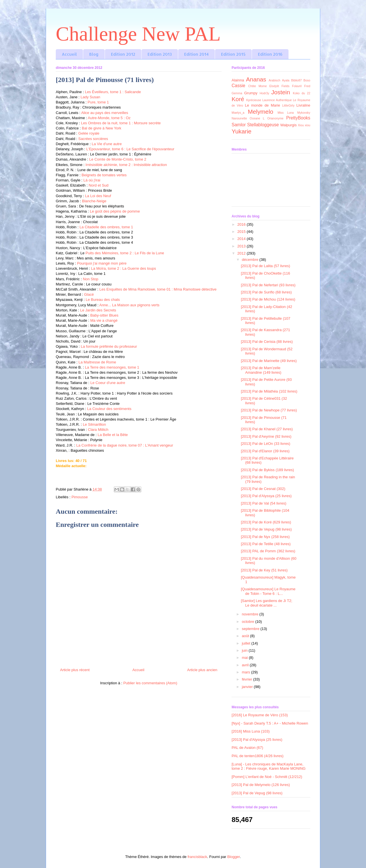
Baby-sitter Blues (104, 315)
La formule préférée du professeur (109, 346)
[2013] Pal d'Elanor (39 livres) (265, 451)
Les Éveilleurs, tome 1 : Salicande (113, 92)
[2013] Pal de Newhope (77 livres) (269, 410)
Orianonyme (276, 118)
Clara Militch (98, 430)
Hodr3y (264, 93)
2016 (242, 224)
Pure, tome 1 (98, 102)
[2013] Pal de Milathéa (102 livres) (269, 391)
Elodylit (274, 86)
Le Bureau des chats (103, 300)
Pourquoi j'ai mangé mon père (102, 263)
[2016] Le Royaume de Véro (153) (260, 715)
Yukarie (241, 131)
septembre (251, 629)
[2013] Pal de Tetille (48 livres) (266, 544)
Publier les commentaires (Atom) (150, 683)
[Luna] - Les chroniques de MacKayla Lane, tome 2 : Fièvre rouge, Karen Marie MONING (269, 766)
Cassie (238, 86)
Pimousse (80, 497)
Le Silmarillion (95, 424)
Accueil (69, 54)
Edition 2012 (123, 54)
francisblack (197, 857)
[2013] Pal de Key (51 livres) (264, 570)
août (246, 636)
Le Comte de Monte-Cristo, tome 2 (118, 159)
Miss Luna (286, 113)
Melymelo (261, 112)
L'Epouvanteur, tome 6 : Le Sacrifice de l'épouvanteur (130, 149)
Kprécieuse (254, 100)
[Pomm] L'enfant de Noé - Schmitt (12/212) (267, 777)
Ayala (286, 80)
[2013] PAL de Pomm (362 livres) (268, 551)
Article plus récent (75, 670)
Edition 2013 (160, 54)
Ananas (256, 79)
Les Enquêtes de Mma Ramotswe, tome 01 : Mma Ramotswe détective (158, 289)
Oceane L (257, 118)
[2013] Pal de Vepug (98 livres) (266, 529)
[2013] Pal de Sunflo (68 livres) (266, 292)
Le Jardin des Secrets (98, 310)
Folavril (297, 86)
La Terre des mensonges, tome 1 (112, 367)
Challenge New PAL (138, 34)
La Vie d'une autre (107, 144)
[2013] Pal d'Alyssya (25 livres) (266, 496)
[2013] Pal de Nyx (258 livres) (265, 537)
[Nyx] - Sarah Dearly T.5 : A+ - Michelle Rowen (270, 723)
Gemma (237, 93)
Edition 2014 (196, 54)
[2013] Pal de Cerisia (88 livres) (267, 342)
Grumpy (251, 93)
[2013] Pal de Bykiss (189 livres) (267, 470)
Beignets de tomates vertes (104, 175)
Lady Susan (90, 97)
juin (245, 650)
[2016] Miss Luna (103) (251, 731)
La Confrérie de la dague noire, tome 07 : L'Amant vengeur (125, 445)
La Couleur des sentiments (109, 409)
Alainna (238, 80)
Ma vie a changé (104, 320)
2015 (242, 232)
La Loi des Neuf (98, 196)
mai (245, 658)
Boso (307, 80)
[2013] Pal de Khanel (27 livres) (267, 429)
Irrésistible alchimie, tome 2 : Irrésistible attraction (126, 165)
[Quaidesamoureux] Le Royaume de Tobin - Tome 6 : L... (268, 591)
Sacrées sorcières (93, 139)
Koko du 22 (302, 93)
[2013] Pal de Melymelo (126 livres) (261, 785)
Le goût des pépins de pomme (115, 211)
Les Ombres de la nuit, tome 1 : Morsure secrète (121, 123)
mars (247, 672)
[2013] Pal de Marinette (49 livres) (269, 361)
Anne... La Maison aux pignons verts (129, 305)
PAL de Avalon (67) (247, 748)
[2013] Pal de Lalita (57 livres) (265, 266)
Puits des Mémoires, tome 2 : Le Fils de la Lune (125, 253)
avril (246, 665)
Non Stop (91, 279)
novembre (251, 614)
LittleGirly (288, 106)
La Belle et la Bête (113, 435)
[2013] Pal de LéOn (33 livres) (265, 444)
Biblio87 (296, 80)
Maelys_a (238, 113)
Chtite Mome (257, 86)
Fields (286, 86)
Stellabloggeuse (263, 125)
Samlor (239, 125)
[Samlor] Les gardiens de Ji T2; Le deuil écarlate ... (266, 603)
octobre (249, 622)
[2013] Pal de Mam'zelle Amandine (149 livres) (261, 370)
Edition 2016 (270, 54)
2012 (242, 253)
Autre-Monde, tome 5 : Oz (109, 118)
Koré (238, 99)
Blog (94, 54)
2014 (242, 239)
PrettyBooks (298, 118)
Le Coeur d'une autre (108, 383)
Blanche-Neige (94, 201)
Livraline (303, 105)
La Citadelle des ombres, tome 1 (106, 227)
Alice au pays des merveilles (105, 113)
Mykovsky (304, 113)
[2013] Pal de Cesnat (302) (263, 489)
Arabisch (274, 80)
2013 (242, 246)
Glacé (89, 294)
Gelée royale (89, 133)
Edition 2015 (233, 54)
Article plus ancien (202, 670)
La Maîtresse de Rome (98, 362)
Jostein (281, 92)
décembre (251, 260)
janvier (248, 687)
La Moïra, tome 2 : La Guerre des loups (124, 268)
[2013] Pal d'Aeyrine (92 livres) (266, 436)
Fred (307, 86)
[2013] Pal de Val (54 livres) (263, 503)
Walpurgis (288, 125)
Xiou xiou (304, 125)
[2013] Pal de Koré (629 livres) (266, 522)
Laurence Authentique (277, 100)
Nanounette (239, 118)
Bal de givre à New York (102, 128)
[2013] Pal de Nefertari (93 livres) (268, 285)
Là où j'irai (92, 180)
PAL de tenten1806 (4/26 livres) (257, 756)
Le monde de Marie (263, 105)
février (248, 679)
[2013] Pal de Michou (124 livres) (268, 299)
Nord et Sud (99, 185)
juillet (247, 643)
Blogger (234, 857)
